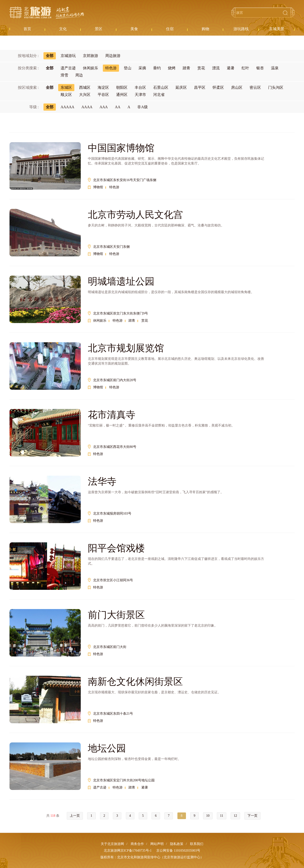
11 (221, 816)
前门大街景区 (116, 615)
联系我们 (197, 844)
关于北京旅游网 (112, 844)
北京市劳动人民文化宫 (135, 215)
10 (208, 816)
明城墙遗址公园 (121, 281)
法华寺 (102, 481)
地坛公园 (107, 748)
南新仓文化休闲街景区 (135, 682)
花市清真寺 (112, 415)
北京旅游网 (47, 13)
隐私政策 (177, 844)
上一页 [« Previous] (75, 816)
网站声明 (157, 844)
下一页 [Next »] (252, 816)
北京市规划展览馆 (126, 348)
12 (235, 816)
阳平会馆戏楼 (116, 548)
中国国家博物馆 (121, 148)
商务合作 (137, 844)
